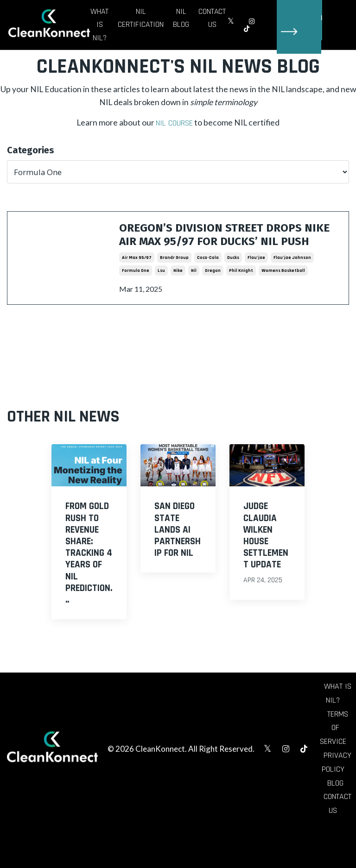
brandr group (174, 280)
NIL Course (174, 125)
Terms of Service (334, 752)
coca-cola (208, 280)
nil (194, 293)
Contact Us (213, 18)
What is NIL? (99, 25)
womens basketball (283, 293)
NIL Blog (181, 18)
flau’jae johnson (292, 280)
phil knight (241, 293)
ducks (233, 280)
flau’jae (256, 280)
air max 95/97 (137, 280)
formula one (136, 293)
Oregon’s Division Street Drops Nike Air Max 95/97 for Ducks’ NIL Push (226, 246)
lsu (161, 293)
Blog (335, 808)
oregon (213, 293)
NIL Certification (141, 18)
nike (178, 293)
